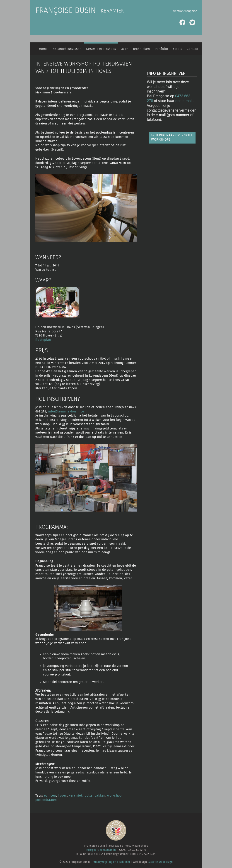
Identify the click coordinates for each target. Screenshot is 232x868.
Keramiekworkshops (101, 49)
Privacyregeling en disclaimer (111, 862)
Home (43, 49)
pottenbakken (95, 796)
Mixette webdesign (161, 862)
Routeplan (43, 340)
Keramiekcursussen (67, 49)
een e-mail (184, 101)
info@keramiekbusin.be (66, 411)
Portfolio (161, 49)
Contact (192, 49)
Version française (185, 11)
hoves (62, 796)
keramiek (76, 796)
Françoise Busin (66, 11)
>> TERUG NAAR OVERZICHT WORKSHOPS (172, 137)
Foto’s (177, 49)
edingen (50, 796)
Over (124, 49)
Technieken (141, 49)
